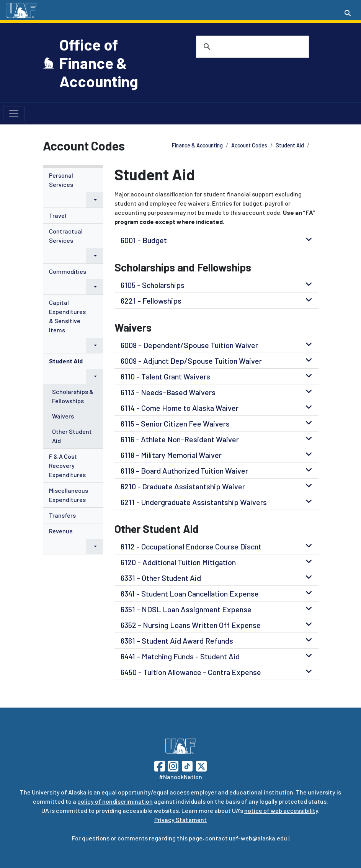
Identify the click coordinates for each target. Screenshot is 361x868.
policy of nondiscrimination (115, 801)
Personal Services (61, 180)
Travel (58, 215)
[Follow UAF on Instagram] (172, 765)
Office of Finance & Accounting (99, 63)
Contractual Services (66, 236)
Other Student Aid (72, 436)
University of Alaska (59, 792)
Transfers (62, 515)
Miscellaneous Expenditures (69, 495)
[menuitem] (73, 188)
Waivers (63, 416)
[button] (95, 200)
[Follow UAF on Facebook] (160, 765)
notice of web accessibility (281, 810)
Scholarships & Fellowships (73, 396)
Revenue (61, 531)
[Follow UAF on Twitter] (201, 765)
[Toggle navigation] (14, 114)
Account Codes (249, 145)
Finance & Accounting (197, 145)
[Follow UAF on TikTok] (187, 765)
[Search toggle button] (348, 13)
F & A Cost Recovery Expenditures (67, 465)
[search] (243, 47)
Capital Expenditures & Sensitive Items (67, 316)
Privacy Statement (180, 820)
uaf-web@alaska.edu (258, 838)
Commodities (68, 271)
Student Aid (290, 145)
